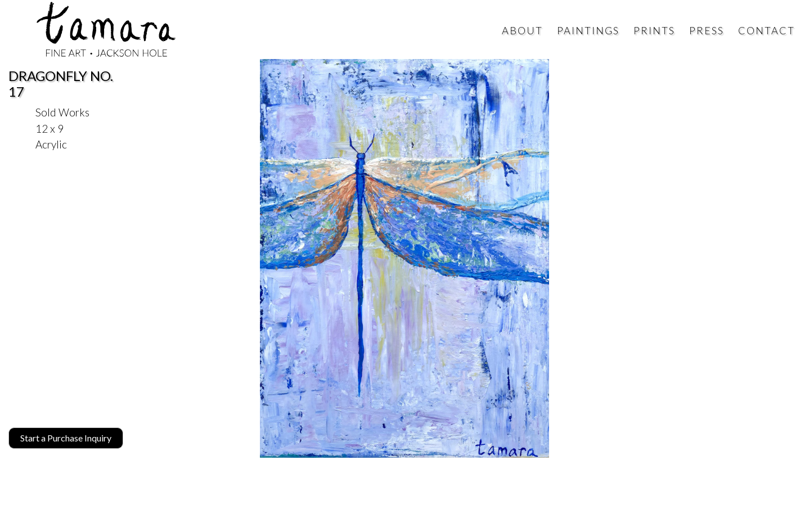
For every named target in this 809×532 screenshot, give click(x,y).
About (522, 30)
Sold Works (62, 112)
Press (707, 30)
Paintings (588, 30)
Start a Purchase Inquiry (66, 438)
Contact (767, 30)
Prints (654, 30)
